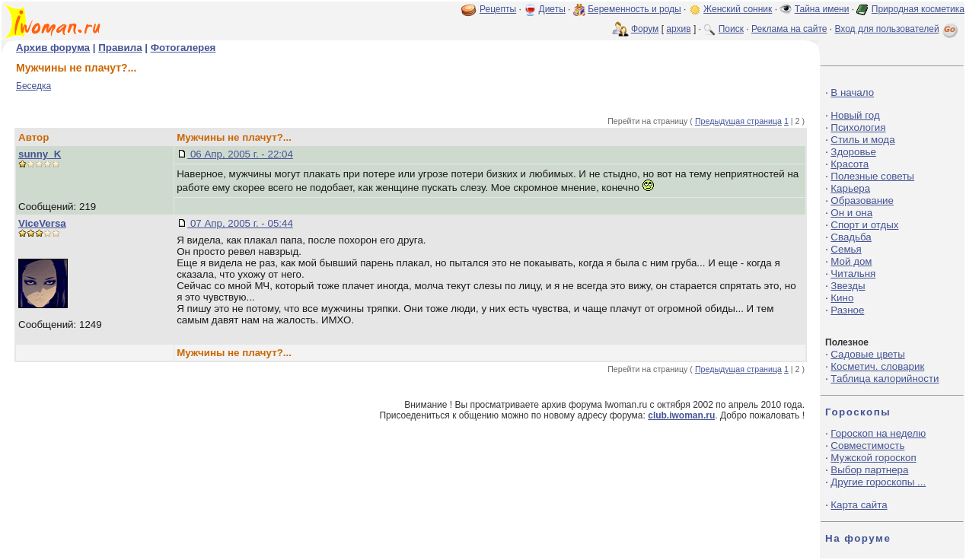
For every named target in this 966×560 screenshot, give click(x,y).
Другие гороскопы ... (878, 482)
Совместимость (867, 445)
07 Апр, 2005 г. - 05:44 (240, 223)
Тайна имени (822, 9)
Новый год (855, 115)
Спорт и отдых (864, 225)
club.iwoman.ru (681, 415)
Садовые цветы (867, 354)
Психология (858, 127)
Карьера (850, 188)
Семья (846, 249)
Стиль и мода (862, 140)
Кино (842, 298)
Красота (850, 164)
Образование (862, 200)
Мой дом (851, 261)
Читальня (853, 274)
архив (678, 29)
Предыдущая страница (738, 121)
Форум (645, 29)
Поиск (731, 29)
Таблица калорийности (885, 379)
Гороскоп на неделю (878, 433)
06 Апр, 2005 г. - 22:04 (240, 154)
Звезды (848, 286)
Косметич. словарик (877, 366)
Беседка (33, 86)
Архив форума (53, 48)
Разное (847, 310)
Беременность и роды (634, 9)
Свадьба (851, 237)
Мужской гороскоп (873, 458)
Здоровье (853, 152)
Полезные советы (872, 176)
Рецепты (498, 9)
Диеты (552, 9)
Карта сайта (859, 505)
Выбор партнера (869, 470)
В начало (852, 92)
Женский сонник (738, 9)
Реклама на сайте (789, 29)
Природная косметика (918, 9)
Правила (120, 48)
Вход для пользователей (897, 29)
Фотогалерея (183, 48)
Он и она (851, 213)
